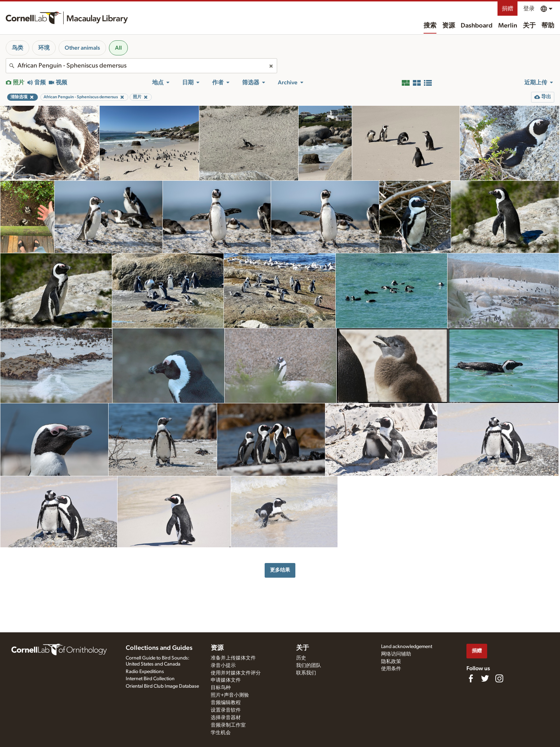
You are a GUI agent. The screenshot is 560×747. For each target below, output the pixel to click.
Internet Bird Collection (150, 679)
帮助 (548, 26)
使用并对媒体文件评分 (236, 673)
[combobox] (141, 66)
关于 (529, 26)
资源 (449, 26)
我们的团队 (309, 666)
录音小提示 (223, 666)
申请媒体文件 (226, 680)
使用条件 (391, 669)
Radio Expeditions (145, 672)
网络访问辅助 (396, 654)
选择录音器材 (226, 718)
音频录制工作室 (228, 725)
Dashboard (477, 26)
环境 (44, 48)
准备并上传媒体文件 (233, 658)
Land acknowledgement (407, 647)
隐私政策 (391, 662)
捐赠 (507, 9)
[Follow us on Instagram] (499, 678)
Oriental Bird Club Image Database (162, 686)
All (118, 48)
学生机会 (221, 733)
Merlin (508, 26)
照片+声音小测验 (230, 695)
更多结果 (280, 570)
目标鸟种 (221, 688)
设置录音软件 (226, 710)
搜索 (430, 26)
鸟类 (17, 48)
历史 (301, 658)
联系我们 (306, 673)
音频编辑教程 (226, 703)
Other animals (82, 48)
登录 (529, 9)
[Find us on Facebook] (471, 678)
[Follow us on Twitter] (485, 678)
